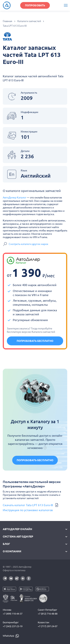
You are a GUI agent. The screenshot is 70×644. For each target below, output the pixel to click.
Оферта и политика (14, 570)
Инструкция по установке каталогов (28, 510)
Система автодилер (18, 537)
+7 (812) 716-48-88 (48, 614)
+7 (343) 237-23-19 (13, 626)
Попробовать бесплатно (35, 341)
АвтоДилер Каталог (15, 197)
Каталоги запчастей (29, 21)
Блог (6, 544)
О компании (12, 551)
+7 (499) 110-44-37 (13, 614)
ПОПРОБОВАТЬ (35, 5)
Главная (7, 21)
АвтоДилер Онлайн (17, 529)
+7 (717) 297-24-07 (48, 626)
